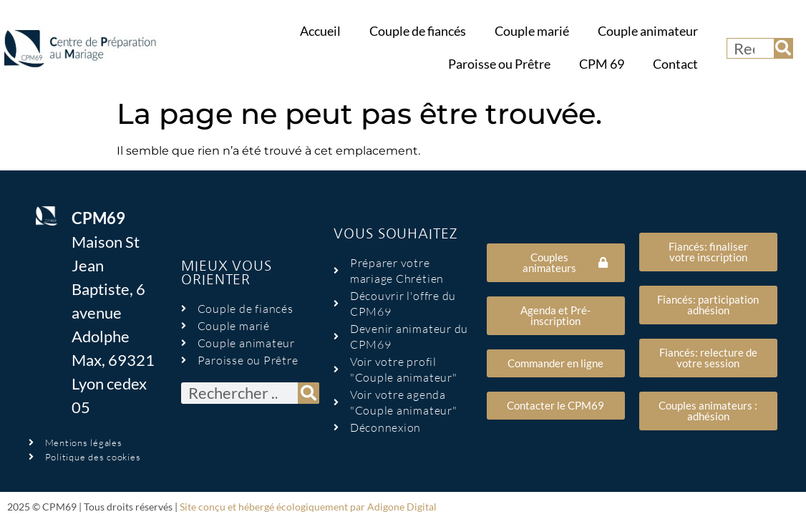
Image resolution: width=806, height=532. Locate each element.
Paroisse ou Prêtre (499, 64)
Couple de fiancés (418, 31)
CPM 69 (602, 64)
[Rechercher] (783, 48)
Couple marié (532, 31)
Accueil (320, 31)
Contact (675, 64)
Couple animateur (648, 31)
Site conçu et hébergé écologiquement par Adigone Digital (308, 507)
